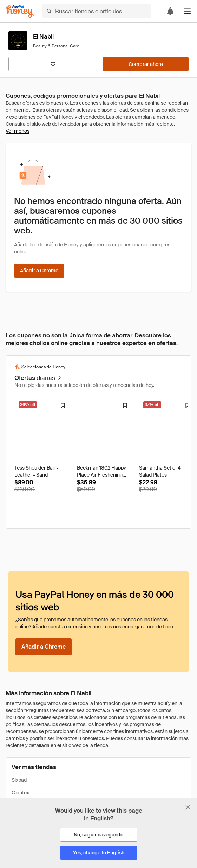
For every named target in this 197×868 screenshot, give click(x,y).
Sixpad (19, 780)
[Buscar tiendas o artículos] (96, 11)
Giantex (20, 793)
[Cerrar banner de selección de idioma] (188, 807)
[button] (187, 11)
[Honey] (20, 11)
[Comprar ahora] (146, 64)
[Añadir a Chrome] (39, 271)
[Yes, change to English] (99, 853)
